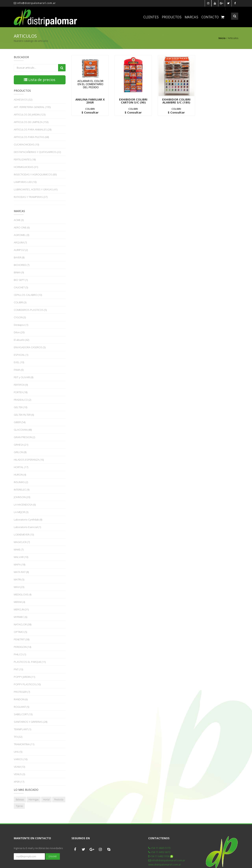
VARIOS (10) (21, 759)
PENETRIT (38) (22, 639)
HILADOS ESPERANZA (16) (29, 460)
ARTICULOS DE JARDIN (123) (30, 115)
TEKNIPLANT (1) (22, 729)
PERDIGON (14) (22, 647)
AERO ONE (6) (22, 227)
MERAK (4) (19, 602)
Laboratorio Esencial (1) (27, 527)
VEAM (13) (19, 767)
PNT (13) (18, 669)
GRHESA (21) (21, 445)
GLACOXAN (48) (23, 430)
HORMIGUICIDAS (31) (26, 167)
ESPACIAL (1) (21, 355)
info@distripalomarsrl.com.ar (35, 3)
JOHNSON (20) (22, 497)
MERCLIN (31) (21, 609)
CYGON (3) (20, 317)
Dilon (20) (19, 332)
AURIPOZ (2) (21, 250)
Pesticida (59, 800)
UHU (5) (18, 752)
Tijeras (19, 806)
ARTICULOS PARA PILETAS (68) (31, 137)
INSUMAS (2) (21, 482)
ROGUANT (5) (21, 707)
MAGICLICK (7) (22, 542)
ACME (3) (19, 220)
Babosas (20, 800)
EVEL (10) (19, 362)
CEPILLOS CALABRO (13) (28, 295)
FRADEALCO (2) (22, 400)
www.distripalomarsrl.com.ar (165, 864)
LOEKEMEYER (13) (24, 535)
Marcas (191, 17)
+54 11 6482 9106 (161, 856)
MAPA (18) (19, 564)
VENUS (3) (19, 774)
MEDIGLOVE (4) (23, 594)
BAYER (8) (19, 257)
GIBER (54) (20, 422)
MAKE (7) (19, 549)
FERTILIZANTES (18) (25, 159)
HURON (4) (20, 475)
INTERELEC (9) (22, 490)
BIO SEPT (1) (21, 280)
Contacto (210, 17)
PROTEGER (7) (22, 692)
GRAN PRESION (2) (24, 437)
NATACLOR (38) (23, 624)
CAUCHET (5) (21, 287)
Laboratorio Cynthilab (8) (28, 520)
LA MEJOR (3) (21, 512)
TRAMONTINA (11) (24, 744)
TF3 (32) (18, 737)
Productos (172, 17)
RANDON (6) (21, 699)
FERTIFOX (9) (21, 385)
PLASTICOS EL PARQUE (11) (30, 662)
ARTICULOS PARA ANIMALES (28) (33, 129)
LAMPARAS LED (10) (25, 182)
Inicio (222, 38)
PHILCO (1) (20, 654)
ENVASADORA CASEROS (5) (30, 347)
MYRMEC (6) (20, 617)
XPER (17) (19, 782)
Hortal (46, 800)
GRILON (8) (20, 452)
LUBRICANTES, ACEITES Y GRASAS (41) (36, 189)
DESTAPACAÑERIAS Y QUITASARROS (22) (37, 152)
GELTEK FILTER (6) (24, 415)
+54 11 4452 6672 (159, 852)
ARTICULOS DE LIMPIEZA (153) (31, 122)
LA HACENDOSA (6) (25, 505)
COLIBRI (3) (20, 302)
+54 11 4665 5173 (159, 848)
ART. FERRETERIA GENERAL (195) (32, 107)
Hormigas (34, 800)
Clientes (151, 17)
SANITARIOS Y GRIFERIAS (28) (31, 722)
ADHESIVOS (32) (23, 100)
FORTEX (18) (21, 392)
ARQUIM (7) (20, 242)
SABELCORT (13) (23, 714)
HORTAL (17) (21, 467)
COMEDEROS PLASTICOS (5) (30, 310)
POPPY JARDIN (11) (24, 677)
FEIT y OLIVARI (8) (24, 377)
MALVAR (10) (21, 557)
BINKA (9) (19, 272)
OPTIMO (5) (20, 632)
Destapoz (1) (21, 325)
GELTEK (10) (20, 407)
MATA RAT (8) (21, 572)
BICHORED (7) (22, 265)
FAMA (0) (19, 370)
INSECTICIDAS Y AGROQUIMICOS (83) (35, 174)
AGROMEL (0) (21, 235)
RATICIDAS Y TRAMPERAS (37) (31, 197)
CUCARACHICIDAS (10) (26, 144)
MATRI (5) (19, 579)
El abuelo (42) (21, 340)
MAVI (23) (19, 587)
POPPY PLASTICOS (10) (27, 684)
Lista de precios (40, 80)
